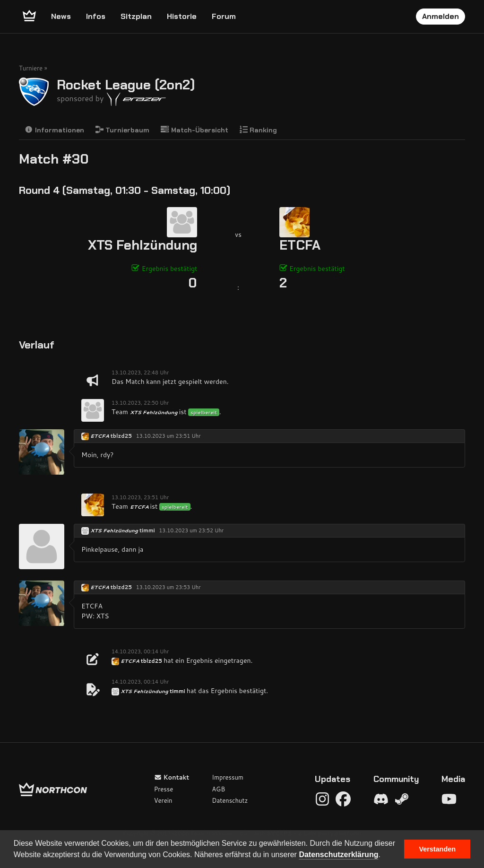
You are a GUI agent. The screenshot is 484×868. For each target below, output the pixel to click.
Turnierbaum (123, 130)
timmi (147, 530)
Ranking (259, 130)
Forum (224, 16)
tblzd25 (121, 436)
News (61, 16)
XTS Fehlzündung (143, 245)
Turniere (31, 68)
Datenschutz (230, 800)
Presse (164, 789)
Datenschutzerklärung (338, 855)
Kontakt (172, 777)
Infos (96, 16)
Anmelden (441, 16)
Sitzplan (136, 16)
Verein (163, 800)
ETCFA (300, 245)
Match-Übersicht (194, 130)
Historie (182, 16)
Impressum (228, 777)
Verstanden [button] (437, 849)
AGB (218, 789)
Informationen (54, 130)
